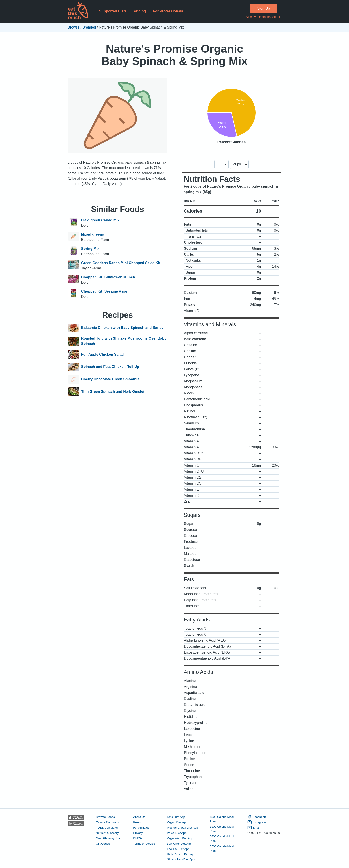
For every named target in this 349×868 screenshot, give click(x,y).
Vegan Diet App (177, 822)
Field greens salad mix (100, 220)
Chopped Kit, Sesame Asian (105, 291)
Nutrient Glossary (107, 833)
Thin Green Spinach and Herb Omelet (113, 392)
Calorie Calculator (108, 822)
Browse (74, 27)
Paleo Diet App (177, 833)
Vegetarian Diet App (180, 838)
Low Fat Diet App (178, 849)
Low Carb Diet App (179, 844)
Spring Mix (90, 249)
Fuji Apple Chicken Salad (102, 355)
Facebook (256, 817)
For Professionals (168, 11)
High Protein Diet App (181, 854)
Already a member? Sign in (264, 17)
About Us (139, 817)
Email (254, 828)
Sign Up (264, 8)
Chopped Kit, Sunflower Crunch (108, 277)
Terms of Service (144, 844)
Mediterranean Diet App (182, 828)
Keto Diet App (176, 817)
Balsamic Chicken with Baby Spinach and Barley (122, 328)
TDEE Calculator (107, 828)
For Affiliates (141, 828)
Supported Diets (113, 11)
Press (137, 822)
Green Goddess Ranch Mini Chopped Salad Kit (121, 263)
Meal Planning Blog (109, 838)
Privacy (138, 833)
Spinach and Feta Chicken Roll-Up (110, 367)
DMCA (137, 838)
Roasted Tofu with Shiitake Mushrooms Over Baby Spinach (124, 341)
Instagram (257, 822)
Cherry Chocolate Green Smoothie (110, 379)
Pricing (140, 11)
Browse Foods (105, 817)
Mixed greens (93, 234)
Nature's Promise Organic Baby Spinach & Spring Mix (175, 55)
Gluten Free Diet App (181, 859)
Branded (89, 27)
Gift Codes (103, 844)
